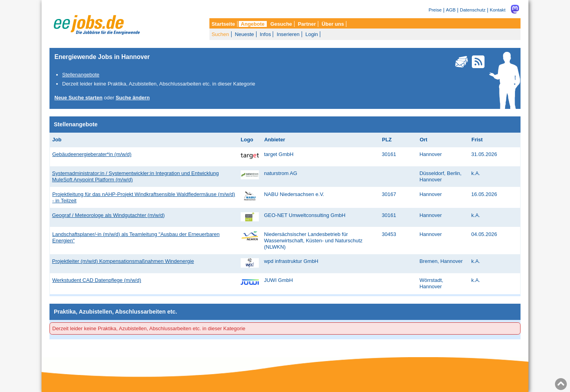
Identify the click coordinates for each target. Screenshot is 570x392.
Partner (307, 24)
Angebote (253, 24)
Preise (435, 10)
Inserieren (288, 34)
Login (312, 34)
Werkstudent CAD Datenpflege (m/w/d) (97, 280)
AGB (451, 10)
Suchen (220, 34)
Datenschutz (473, 10)
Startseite (223, 24)
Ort (424, 140)
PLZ (387, 140)
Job (57, 140)
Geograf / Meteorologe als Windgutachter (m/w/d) (109, 215)
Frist (477, 140)
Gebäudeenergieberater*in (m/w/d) (92, 154)
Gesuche (281, 24)
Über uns (333, 24)
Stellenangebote (81, 75)
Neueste (244, 34)
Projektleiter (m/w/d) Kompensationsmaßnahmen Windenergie (123, 261)
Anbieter (275, 140)
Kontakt (498, 10)
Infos (265, 34)
